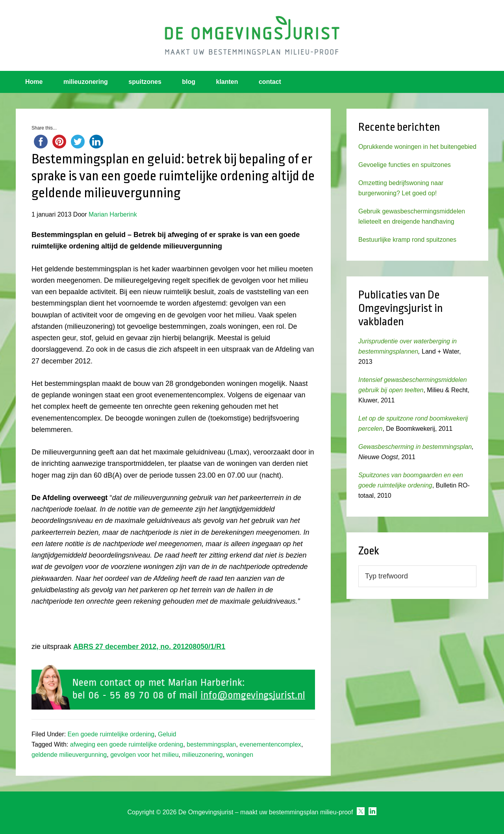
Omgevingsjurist (252, 35)
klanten (227, 82)
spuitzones (145, 82)
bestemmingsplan (211, 744)
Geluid (167, 734)
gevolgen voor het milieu (144, 755)
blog (189, 82)
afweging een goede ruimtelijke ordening (127, 744)
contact (270, 82)
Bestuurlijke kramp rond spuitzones (407, 240)
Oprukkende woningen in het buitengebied (417, 147)
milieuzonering (86, 82)
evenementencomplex (270, 744)
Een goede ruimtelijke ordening (111, 734)
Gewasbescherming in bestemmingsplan (415, 447)
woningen (240, 755)
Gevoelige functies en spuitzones (405, 165)
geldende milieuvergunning (69, 755)
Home (34, 82)
